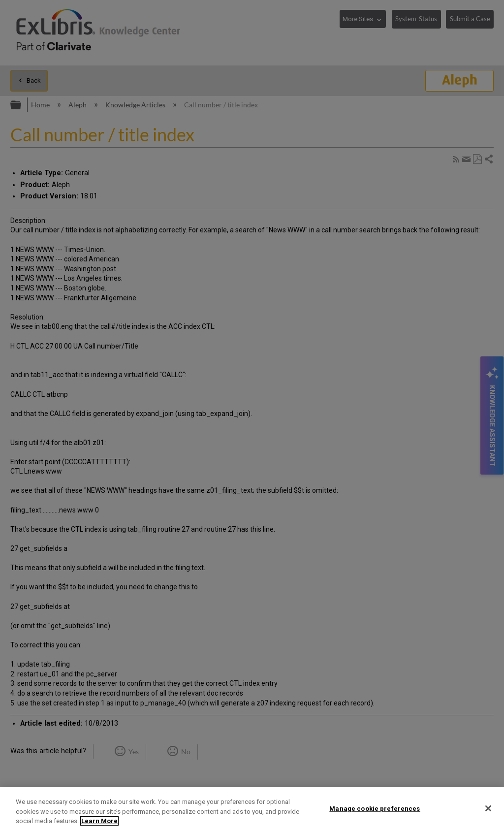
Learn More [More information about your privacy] (99, 821)
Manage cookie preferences (375, 808)
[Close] (488, 808)
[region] (252, 809)
